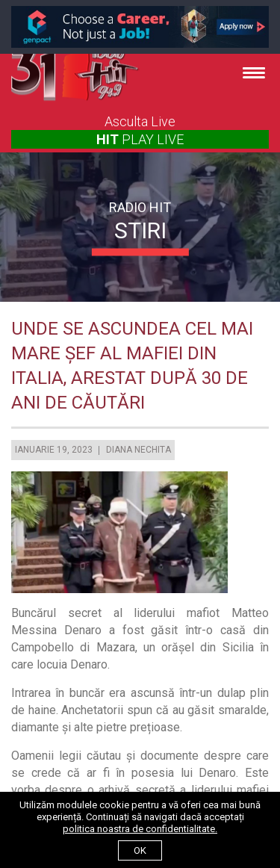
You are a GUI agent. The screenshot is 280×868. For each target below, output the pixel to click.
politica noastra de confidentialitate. (140, 829)
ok (140, 850)
